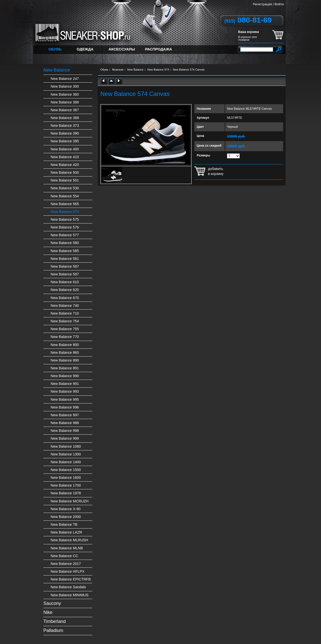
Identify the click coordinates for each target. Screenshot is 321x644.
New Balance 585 (65, 251)
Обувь (55, 49)
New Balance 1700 (66, 485)
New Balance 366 (65, 102)
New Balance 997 (65, 415)
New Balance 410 (65, 157)
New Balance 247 (65, 79)
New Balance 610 (65, 282)
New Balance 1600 (66, 478)
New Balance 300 (65, 86)
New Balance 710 (65, 313)
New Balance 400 (65, 149)
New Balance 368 (65, 118)
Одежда (85, 49)
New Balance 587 (65, 266)
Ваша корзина (249, 32)
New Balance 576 (65, 227)
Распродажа (158, 49)
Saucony (52, 603)
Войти (279, 4)
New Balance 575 (65, 219)
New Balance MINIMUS (70, 595)
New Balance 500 (65, 172)
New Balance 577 (65, 235)
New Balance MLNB (67, 548)
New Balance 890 (65, 360)
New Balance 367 (65, 110)
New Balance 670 (65, 298)
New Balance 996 (65, 407)
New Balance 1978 (66, 493)
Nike (48, 612)
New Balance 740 (65, 306)
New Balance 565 (65, 204)
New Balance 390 (65, 133)
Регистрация (262, 4)
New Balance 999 (65, 438)
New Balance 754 (65, 321)
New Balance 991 (65, 384)
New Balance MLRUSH (69, 540)
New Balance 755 (65, 329)
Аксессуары (122, 49)
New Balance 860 (65, 353)
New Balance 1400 (66, 462)
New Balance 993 (65, 391)
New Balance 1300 (66, 454)
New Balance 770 (65, 337)
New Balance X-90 (66, 509)
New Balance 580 (65, 243)
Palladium (53, 630)
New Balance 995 (65, 399)
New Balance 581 (65, 259)
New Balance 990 (65, 376)
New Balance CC (64, 556)
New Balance (57, 70)
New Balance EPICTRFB (71, 579)
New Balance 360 (65, 94)
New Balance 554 (65, 196)
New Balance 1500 (66, 470)
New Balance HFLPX (68, 571)
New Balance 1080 (66, 446)
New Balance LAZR (66, 532)
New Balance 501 (65, 180)
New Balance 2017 (66, 564)
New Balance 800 (65, 345)
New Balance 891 (65, 368)
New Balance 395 (65, 141)
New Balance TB (64, 524)
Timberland (55, 621)
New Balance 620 (65, 290)
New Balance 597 (65, 274)
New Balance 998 (65, 431)
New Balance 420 (65, 165)
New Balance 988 (65, 423)
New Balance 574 (65, 212)
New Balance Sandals (68, 587)
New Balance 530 (65, 188)
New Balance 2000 (66, 517)
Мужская (118, 70)
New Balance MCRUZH (70, 501)
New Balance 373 (65, 126)
